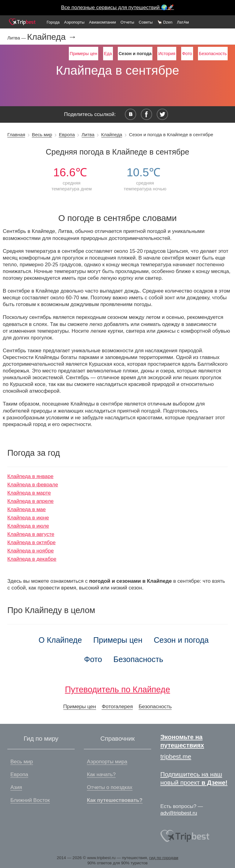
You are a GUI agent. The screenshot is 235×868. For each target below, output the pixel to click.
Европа (67, 135)
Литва (88, 135)
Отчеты (127, 22)
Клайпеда (112, 135)
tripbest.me (176, 757)
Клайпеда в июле (28, 526)
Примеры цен (84, 54)
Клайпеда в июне (28, 518)
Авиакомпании (103, 22)
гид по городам (164, 858)
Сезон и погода (181, 640)
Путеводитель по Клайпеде (117, 689)
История (167, 54)
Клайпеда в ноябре (31, 551)
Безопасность (213, 54)
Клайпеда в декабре (32, 559)
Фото (187, 54)
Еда (108, 54)
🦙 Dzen (165, 22)
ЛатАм (183, 22)
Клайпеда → (52, 37)
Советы (145, 22)
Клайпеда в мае (27, 509)
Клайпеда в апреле (30, 501)
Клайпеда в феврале (33, 485)
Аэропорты (75, 22)
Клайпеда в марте (29, 493)
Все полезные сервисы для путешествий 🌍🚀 (118, 7)
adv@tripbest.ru (179, 813)
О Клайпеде (60, 640)
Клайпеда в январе (30, 476)
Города (53, 22)
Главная (16, 135)
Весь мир (42, 135)
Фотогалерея (117, 707)
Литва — (17, 38)
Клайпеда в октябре (32, 542)
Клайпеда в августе (31, 534)
